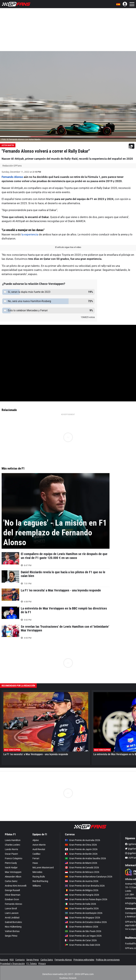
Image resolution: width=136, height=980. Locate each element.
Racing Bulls (39, 877)
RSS (12, 960)
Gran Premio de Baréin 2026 (81, 854)
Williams (37, 886)
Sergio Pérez (11, 936)
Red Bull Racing (40, 881)
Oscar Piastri (11, 854)
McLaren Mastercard (43, 867)
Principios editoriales (84, 960)
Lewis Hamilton (13, 840)
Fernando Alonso (12, 177)
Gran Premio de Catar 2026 (81, 940)
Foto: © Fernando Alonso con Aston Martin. (21, 139)
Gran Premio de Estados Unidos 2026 (86, 922)
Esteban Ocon (12, 899)
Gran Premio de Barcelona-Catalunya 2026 (89, 877)
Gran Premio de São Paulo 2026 (83, 931)
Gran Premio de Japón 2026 (81, 849)
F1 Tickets (32, 964)
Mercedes (37, 872)
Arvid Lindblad (12, 918)
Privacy (42, 964)
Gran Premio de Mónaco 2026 (82, 872)
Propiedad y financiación (12, 964)
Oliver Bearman (13, 895)
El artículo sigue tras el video (68, 247)
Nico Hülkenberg (13, 927)
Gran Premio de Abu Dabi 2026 (83, 945)
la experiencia (30, 234)
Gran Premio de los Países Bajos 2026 (86, 899)
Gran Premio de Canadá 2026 (82, 867)
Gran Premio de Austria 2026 (82, 881)
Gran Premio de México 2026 (82, 927)
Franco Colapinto (14, 858)
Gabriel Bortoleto (13, 922)
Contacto (20, 960)
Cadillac (36, 854)
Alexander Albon (13, 877)
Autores (4, 960)
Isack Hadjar (11, 867)
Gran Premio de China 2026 (81, 845)
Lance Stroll (11, 908)
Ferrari (36, 858)
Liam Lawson (12, 913)
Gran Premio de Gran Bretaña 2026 (85, 886)
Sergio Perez (33, 960)
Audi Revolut (39, 849)
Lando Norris (11, 849)
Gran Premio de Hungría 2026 (82, 895)
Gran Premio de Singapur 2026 (83, 918)
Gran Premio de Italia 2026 (81, 904)
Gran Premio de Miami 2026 (81, 863)
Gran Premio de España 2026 (82, 908)
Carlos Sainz (11, 881)
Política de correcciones (108, 960)
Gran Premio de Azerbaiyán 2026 (84, 913)
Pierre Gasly (11, 863)
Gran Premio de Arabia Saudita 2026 (85, 858)
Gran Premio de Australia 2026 (83, 840)
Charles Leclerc (13, 845)
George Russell (12, 890)
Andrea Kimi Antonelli (16, 886)
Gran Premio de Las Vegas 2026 (83, 936)
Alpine (36, 840)
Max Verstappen (13, 872)
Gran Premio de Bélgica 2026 (82, 890)
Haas (35, 863)
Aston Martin (8, 145)
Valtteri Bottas (12, 931)
